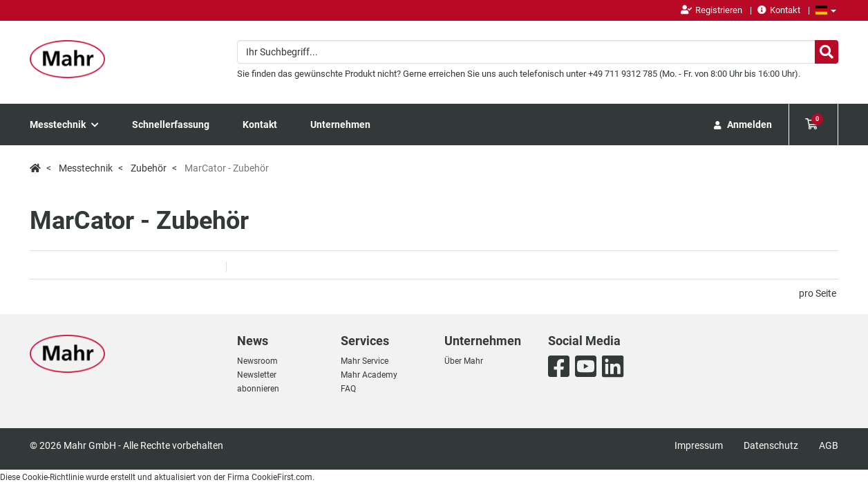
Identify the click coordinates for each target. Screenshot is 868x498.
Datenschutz (771, 445)
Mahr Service (365, 361)
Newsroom (257, 361)
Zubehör (149, 168)
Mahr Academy (369, 375)
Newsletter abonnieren (258, 382)
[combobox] (538, 52)
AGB (829, 445)
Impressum (699, 445)
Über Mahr (464, 361)
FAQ (348, 389)
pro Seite (818, 293)
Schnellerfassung (171, 124)
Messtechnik (64, 124)
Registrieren (711, 10)
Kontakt (779, 10)
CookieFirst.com (282, 477)
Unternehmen (340, 124)
